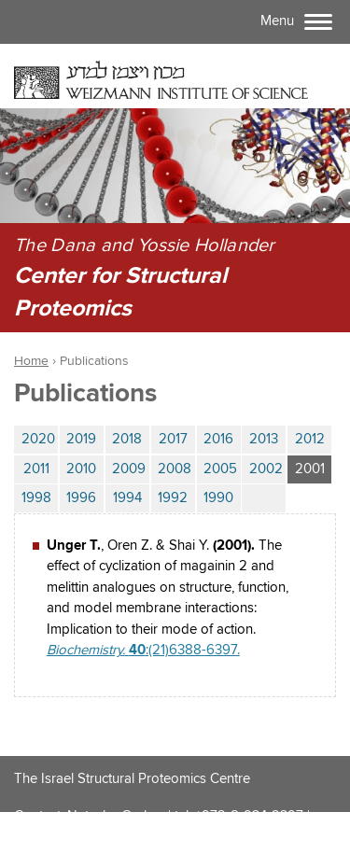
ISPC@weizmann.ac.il (77, 844)
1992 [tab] (173, 498)
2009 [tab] (129, 469)
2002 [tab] (266, 469)
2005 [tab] (220, 469)
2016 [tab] (218, 439)
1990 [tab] (218, 498)
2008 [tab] (175, 469)
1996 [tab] (81, 498)
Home (31, 361)
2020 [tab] (38, 439)
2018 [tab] (127, 439)
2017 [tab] (173, 439)
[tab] (264, 498)
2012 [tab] (310, 439)
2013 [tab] (264, 439)
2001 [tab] (314, 467)
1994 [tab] (127, 498)
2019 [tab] (81, 439)
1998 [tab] (36, 498)
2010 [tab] (81, 469)
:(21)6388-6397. (143, 650)
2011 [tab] (36, 469)
